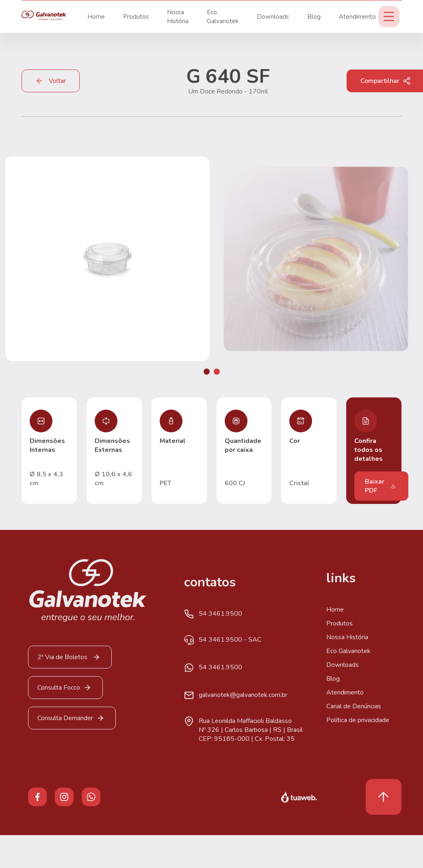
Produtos (136, 17)
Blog (314, 17)
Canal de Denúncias (354, 706)
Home (96, 17)
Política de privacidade (358, 720)
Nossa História (347, 637)
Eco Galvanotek (348, 651)
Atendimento (357, 17)
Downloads (273, 17)
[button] (207, 372)
